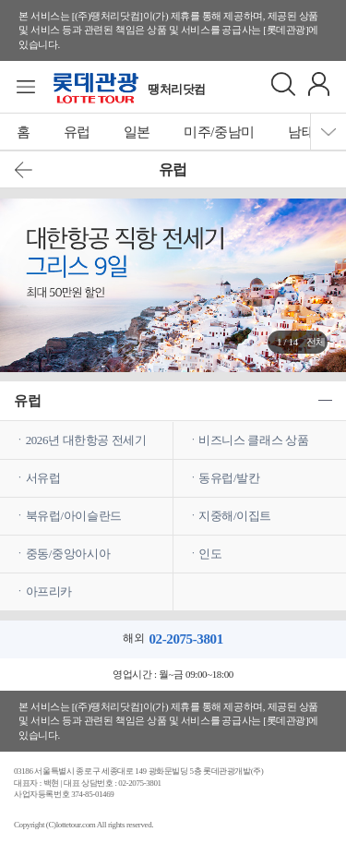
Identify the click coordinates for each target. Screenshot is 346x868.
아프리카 (49, 591)
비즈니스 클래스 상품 (253, 440)
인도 (210, 554)
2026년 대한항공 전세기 (86, 440)
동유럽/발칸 (229, 478)
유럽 (77, 132)
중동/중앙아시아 (68, 554)
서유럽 (43, 478)
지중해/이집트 (235, 516)
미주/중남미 (219, 132)
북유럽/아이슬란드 (74, 516)
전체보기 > (316, 345)
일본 (137, 132)
